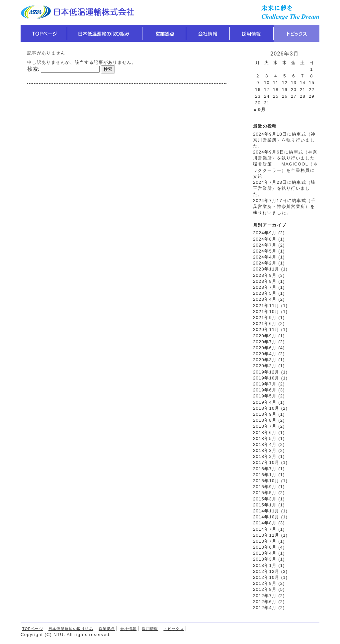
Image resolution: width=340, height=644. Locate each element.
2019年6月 (265, 390)
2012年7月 (265, 596)
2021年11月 (266, 306)
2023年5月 (265, 293)
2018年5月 (265, 438)
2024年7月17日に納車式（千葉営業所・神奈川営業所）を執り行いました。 (284, 207)
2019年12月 (266, 372)
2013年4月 (265, 553)
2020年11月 (266, 329)
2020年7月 (265, 342)
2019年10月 (266, 378)
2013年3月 (265, 559)
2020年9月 (265, 336)
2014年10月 (266, 517)
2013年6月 (265, 547)
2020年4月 (265, 354)
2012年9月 (265, 583)
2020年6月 (265, 348)
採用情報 (150, 629)
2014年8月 (265, 523)
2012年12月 (266, 571)
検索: (33, 69)
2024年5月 (265, 251)
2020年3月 (265, 360)
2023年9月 (265, 275)
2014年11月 (266, 511)
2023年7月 (265, 287)
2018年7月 (265, 426)
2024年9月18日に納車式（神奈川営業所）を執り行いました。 (284, 140)
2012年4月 (265, 608)
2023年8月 (265, 281)
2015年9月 (265, 487)
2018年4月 (265, 444)
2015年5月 (265, 493)
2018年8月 (265, 420)
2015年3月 (265, 499)
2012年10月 (266, 577)
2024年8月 (265, 239)
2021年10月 (266, 312)
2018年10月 (266, 408)
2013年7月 (265, 541)
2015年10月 (266, 481)
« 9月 (260, 109)
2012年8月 (265, 589)
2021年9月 (265, 318)
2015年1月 (265, 505)
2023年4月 (265, 299)
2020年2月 (265, 366)
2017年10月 (266, 462)
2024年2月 (265, 263)
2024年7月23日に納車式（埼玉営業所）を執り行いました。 (284, 188)
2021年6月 (265, 323)
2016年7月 (265, 469)
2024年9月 (265, 233)
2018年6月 (265, 432)
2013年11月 (266, 535)
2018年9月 (265, 414)
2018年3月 (265, 450)
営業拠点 (107, 629)
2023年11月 (266, 269)
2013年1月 (265, 565)
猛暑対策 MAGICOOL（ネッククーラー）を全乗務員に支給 (285, 170)
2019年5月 (265, 396)
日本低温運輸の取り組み (71, 629)
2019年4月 (265, 402)
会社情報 (128, 629)
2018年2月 (265, 456)
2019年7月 (265, 384)
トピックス (174, 629)
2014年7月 (265, 529)
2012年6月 (265, 602)
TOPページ (33, 629)
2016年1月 (265, 475)
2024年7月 (265, 245)
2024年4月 (265, 257)
